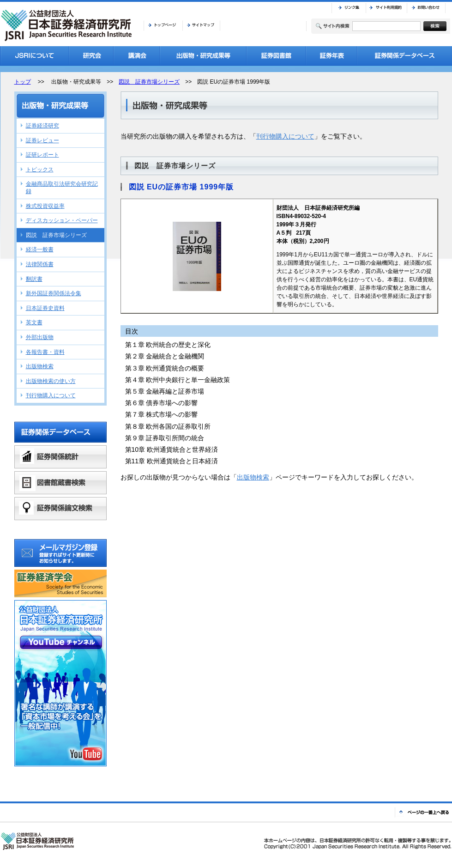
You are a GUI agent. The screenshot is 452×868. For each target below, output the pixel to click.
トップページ (163, 25)
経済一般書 (40, 249)
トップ (23, 82)
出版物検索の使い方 (51, 381)
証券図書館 (276, 56)
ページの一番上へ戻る (423, 812)
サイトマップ (201, 25)
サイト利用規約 (386, 8)
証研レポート (42, 155)
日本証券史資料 (45, 308)
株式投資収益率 (45, 206)
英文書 (34, 322)
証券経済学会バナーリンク (60, 583)
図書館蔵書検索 (60, 483)
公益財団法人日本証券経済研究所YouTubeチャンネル (60, 683)
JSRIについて (35, 56)
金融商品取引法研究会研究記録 (62, 188)
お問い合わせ (426, 8)
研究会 (91, 56)
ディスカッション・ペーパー (62, 220)
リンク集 (349, 8)
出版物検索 (253, 477)
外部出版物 (40, 337)
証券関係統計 (60, 457)
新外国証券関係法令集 (54, 293)
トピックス (40, 170)
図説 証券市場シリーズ (149, 82)
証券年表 (332, 56)
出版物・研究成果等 (203, 56)
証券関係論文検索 (60, 509)
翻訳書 (34, 279)
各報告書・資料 (45, 352)
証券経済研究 (42, 126)
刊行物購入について (285, 136)
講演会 (137, 56)
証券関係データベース (405, 56)
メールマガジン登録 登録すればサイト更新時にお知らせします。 (60, 553)
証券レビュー (42, 140)
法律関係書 (40, 264)
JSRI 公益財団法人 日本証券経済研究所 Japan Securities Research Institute (67, 25)
